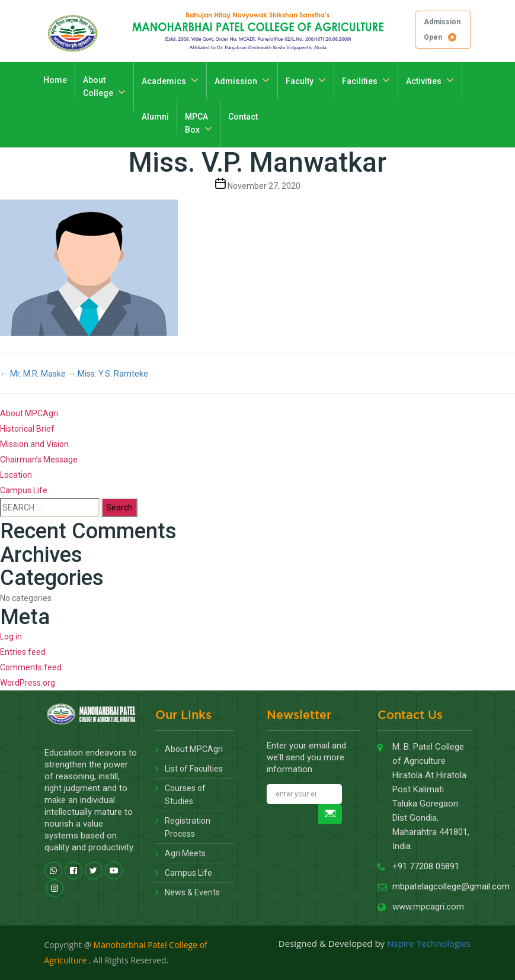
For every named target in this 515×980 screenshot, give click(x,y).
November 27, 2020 (264, 186)
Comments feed (31, 667)
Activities (424, 81)
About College (98, 86)
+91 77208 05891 (426, 866)
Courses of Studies (185, 795)
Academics (164, 81)
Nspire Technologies (429, 943)
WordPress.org (28, 683)
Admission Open (442, 30)
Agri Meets (185, 853)
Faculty (300, 81)
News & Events (192, 892)
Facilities (360, 81)
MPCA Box (196, 123)
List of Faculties (194, 769)
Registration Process (188, 827)
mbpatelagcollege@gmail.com (451, 886)
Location (16, 475)
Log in (11, 637)
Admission (236, 81)
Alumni (155, 117)
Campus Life (24, 490)
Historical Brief (27, 429)
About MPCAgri (29, 413)
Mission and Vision (34, 444)
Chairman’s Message (39, 460)
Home (55, 80)
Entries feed (23, 652)
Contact (243, 117)
